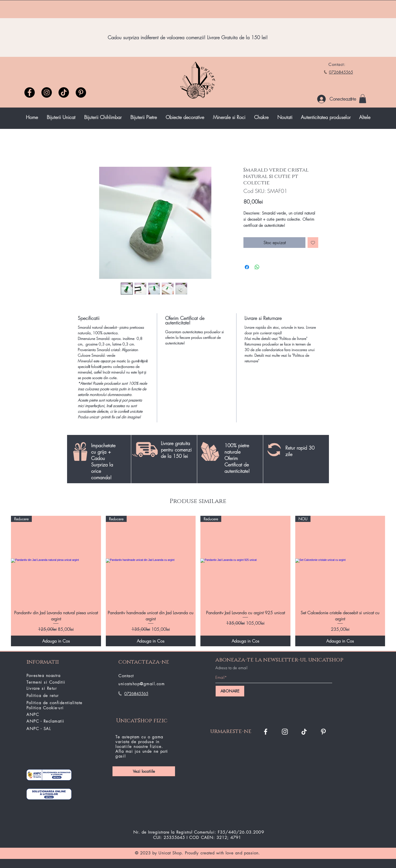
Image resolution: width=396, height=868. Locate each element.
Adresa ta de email (231, 668)
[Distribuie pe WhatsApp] (257, 267)
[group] (198, 581)
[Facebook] (30, 92)
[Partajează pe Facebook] (247, 267)
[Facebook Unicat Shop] (266, 732)
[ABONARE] (230, 691)
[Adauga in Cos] (56, 641)
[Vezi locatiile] (144, 771)
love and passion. (243, 853)
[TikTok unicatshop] (64, 92)
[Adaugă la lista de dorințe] (313, 243)
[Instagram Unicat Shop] (285, 732)
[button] (363, 99)
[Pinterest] (81, 92)
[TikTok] (304, 732)
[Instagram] (47, 92)
